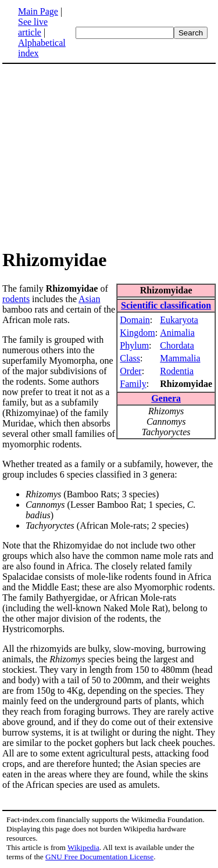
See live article (33, 27)
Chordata (177, 345)
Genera (166, 398)
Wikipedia (83, 847)
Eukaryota (179, 320)
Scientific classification (166, 305)
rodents (16, 299)
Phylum (134, 345)
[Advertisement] (100, 156)
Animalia (177, 333)
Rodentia (177, 371)
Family (133, 384)
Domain (135, 320)
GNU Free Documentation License (99, 857)
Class (130, 358)
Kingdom (137, 333)
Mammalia (180, 358)
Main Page (38, 11)
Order (131, 371)
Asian (89, 299)
